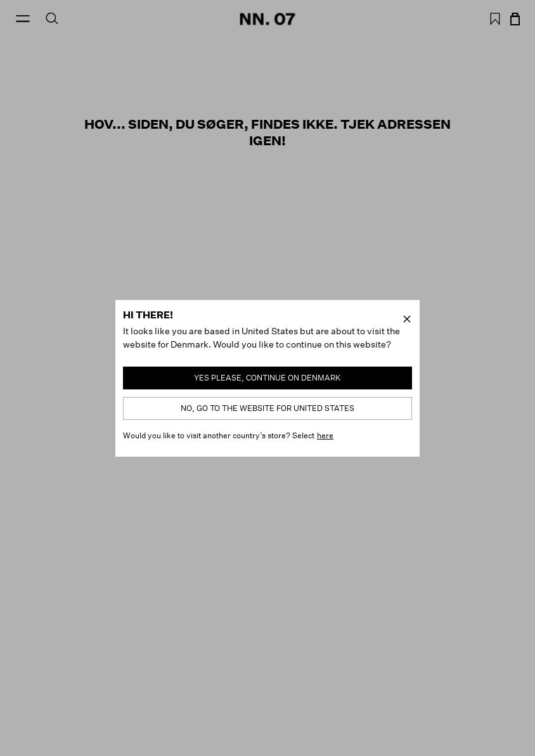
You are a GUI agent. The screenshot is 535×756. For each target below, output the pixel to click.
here (325, 435)
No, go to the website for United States (267, 408)
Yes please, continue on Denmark (267, 378)
